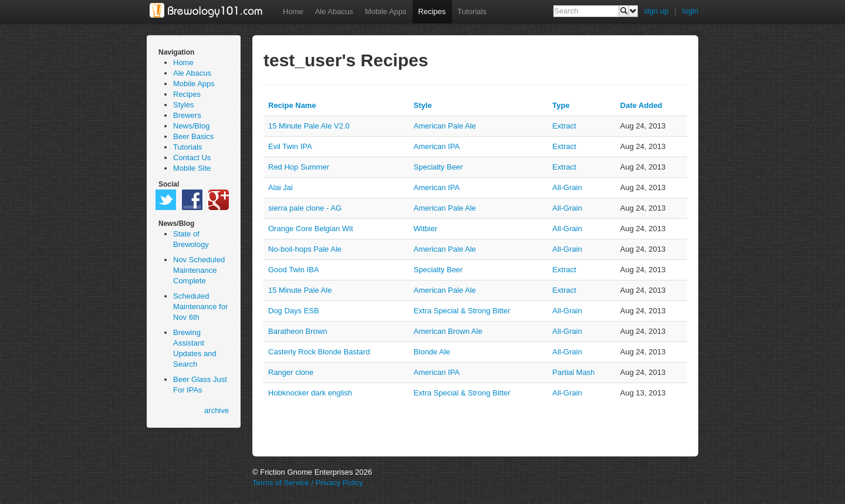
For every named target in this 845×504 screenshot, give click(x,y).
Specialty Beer (438, 167)
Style (423, 105)
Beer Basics (193, 136)
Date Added (641, 105)
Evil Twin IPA (290, 146)
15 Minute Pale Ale (300, 290)
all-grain (567, 187)
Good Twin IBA (293, 270)
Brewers (187, 115)
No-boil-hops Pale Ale (305, 249)
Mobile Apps (386, 11)
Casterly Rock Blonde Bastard (319, 352)
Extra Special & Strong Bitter (462, 311)
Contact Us (192, 158)
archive (217, 410)
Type (561, 105)
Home (293, 11)
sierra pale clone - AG (305, 208)
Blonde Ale (432, 352)
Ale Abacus (334, 11)
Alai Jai (280, 187)
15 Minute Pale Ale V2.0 (309, 126)
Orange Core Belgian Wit (311, 229)
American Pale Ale (445, 126)
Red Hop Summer (299, 167)
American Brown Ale (448, 331)
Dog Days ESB (294, 311)
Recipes (432, 11)
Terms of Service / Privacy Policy (308, 483)
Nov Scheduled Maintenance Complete (199, 270)
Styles (183, 105)
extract (564, 126)
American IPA (437, 146)
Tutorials (472, 11)
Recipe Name (292, 105)
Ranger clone (291, 372)
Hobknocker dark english (310, 393)
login (690, 11)
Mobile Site (192, 168)
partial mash (573, 372)
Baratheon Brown (298, 331)
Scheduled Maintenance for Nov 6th (200, 307)
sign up (656, 11)
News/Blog (191, 126)
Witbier (425, 229)
